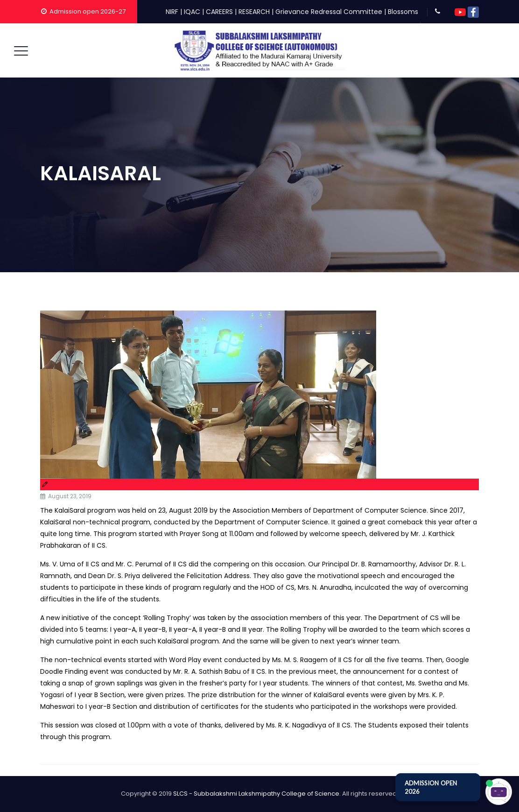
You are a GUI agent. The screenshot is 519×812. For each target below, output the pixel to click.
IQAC (192, 12)
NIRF (172, 12)
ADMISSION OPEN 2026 (431, 787)
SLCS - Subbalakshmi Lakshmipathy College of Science (256, 794)
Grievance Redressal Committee (329, 12)
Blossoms (403, 12)
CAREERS (219, 12)
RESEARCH (254, 12)
